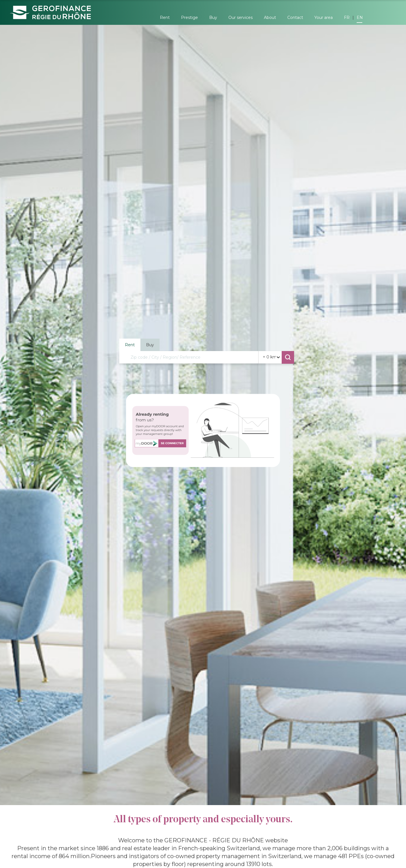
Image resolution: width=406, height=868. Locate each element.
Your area (324, 17)
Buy (213, 17)
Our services (240, 17)
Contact (295, 17)
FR (347, 17)
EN (360, 17)
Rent (165, 17)
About (270, 17)
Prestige (189, 17)
